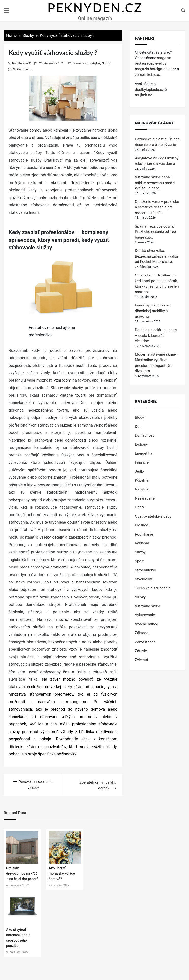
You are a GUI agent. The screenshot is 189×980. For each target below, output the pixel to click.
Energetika (143, 453)
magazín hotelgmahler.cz (155, 69)
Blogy (139, 417)
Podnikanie (144, 534)
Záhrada (142, 633)
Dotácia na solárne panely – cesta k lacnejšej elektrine (156, 335)
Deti (138, 427)
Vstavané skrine (148, 606)
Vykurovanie (145, 615)
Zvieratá (142, 660)
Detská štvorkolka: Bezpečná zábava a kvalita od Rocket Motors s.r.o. (156, 256)
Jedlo (139, 471)
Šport (139, 561)
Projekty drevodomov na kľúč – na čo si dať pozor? (22, 873)
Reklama (142, 543)
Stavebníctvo (145, 570)
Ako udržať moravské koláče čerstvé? (62, 873)
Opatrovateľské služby (153, 516)
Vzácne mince (146, 624)
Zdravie (141, 651)
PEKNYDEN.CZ (95, 8)
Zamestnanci (146, 642)
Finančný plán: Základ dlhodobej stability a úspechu (153, 311)
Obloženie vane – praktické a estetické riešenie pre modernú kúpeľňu (157, 207)
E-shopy (141, 444)
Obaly (140, 507)
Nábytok (95, 63)
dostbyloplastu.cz (149, 90)
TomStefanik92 (22, 63)
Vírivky (140, 597)
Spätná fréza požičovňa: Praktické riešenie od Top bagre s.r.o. (155, 232)
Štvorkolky (143, 579)
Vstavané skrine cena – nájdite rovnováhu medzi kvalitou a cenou (155, 183)
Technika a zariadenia (153, 588)
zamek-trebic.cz (148, 75)
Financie (142, 462)
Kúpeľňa (142, 480)
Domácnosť (80, 63)
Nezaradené (145, 498)
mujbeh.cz (143, 95)
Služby (106, 63)
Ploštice (142, 525)
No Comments (22, 69)
